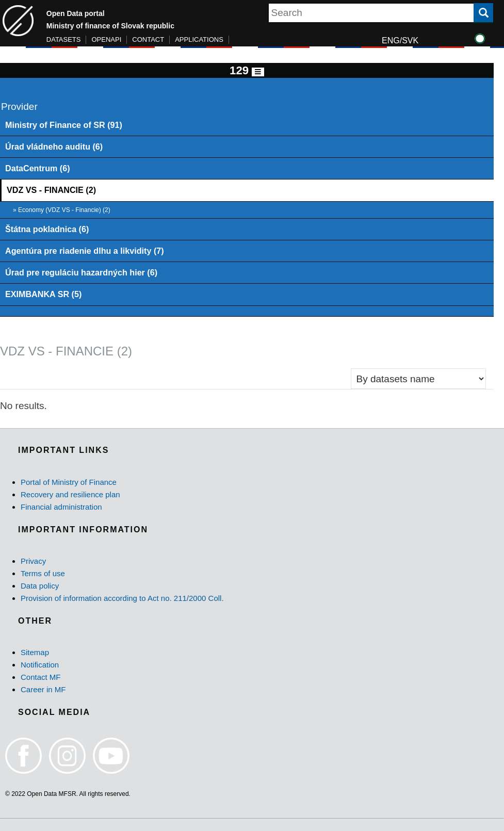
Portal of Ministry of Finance (69, 482)
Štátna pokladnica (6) (47, 229)
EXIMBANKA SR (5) (43, 294)
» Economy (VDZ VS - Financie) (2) (62, 210)
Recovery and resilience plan (70, 494)
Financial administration (61, 507)
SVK (410, 40)
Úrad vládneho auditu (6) (54, 146)
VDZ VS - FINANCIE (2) (51, 190)
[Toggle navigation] (258, 72)
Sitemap (35, 652)
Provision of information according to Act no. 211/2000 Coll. (122, 598)
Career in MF (43, 689)
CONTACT (148, 39)
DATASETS (64, 39)
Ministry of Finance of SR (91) (64, 125)
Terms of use (43, 573)
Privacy (33, 561)
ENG (391, 40)
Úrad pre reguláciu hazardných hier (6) (81, 272)
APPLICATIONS (199, 39)
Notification (40, 665)
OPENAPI (106, 39)
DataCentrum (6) (38, 168)
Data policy (40, 586)
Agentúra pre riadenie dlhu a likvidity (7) (85, 251)
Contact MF (41, 677)
